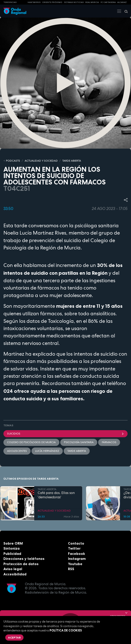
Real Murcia (92, 2)
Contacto (76, 543)
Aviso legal (13, 569)
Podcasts (13, 161)
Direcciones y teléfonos (24, 559)
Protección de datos (21, 564)
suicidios (65, 434)
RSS (71, 569)
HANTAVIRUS (34, 2)
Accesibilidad (15, 574)
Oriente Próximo (52, 2)
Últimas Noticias (74, 2)
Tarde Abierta (77, 451)
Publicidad (12, 554)
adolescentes (17, 451)
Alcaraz (122, 2)
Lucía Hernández (47, 451)
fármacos (109, 442)
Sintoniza (12, 548)
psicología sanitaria (79, 442)
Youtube (75, 564)
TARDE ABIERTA (72, 161)
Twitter (74, 548)
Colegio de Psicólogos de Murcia (31, 442)
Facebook (76, 554)
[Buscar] (125, 11)
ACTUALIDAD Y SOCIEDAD (41, 161)
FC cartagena (108, 2)
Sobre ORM (13, 543)
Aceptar (14, 638)
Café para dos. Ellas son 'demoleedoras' (56, 495)
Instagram (77, 559)
